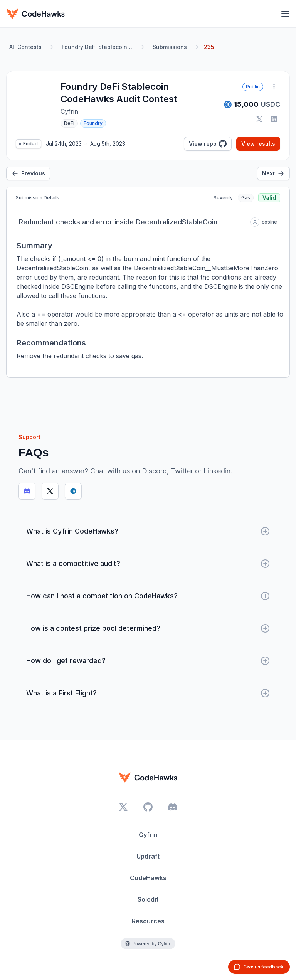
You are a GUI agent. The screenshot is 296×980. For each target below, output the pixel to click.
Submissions (170, 47)
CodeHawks (148, 878)
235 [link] (209, 47)
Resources (148, 921)
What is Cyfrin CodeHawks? (148, 531)
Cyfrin (148, 835)
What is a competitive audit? (148, 564)
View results (258, 144)
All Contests (25, 47)
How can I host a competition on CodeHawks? (148, 596)
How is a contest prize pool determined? (148, 628)
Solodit (148, 899)
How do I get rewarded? (148, 661)
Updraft (148, 856)
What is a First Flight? (148, 693)
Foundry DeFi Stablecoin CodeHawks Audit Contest (99, 47)
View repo (208, 144)
